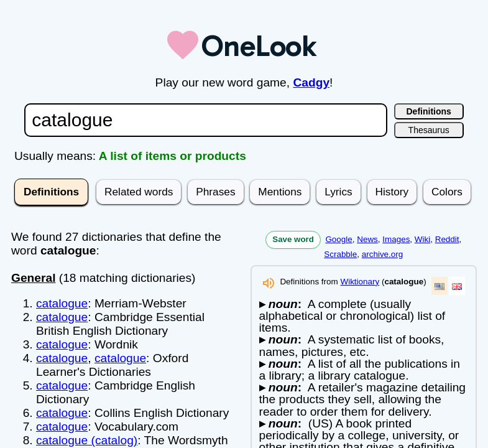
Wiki (422, 239)
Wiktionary (360, 282)
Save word (293, 239)
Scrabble (340, 254)
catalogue (62, 303)
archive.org (382, 254)
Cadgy (311, 82)
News (367, 239)
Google (338, 239)
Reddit (447, 239)
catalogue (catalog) (87, 440)
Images (396, 239)
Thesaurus (429, 130)
